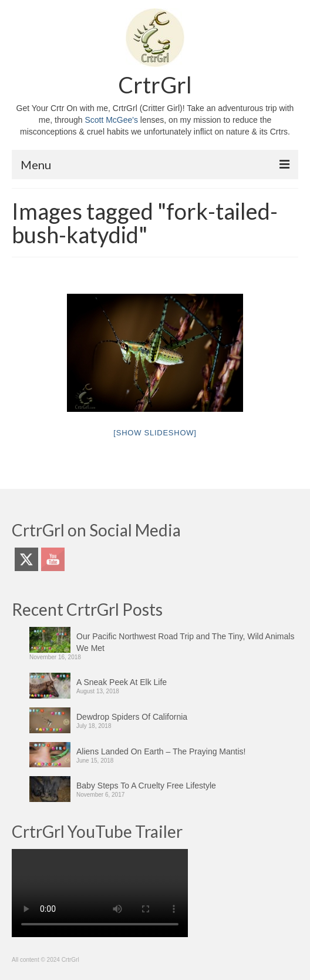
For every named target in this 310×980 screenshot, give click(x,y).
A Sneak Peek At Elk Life (122, 682)
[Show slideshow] (155, 433)
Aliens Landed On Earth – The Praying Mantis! (161, 751)
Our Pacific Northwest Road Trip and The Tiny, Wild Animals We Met (185, 642)
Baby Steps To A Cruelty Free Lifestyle (146, 786)
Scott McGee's (111, 120)
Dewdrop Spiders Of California (132, 717)
